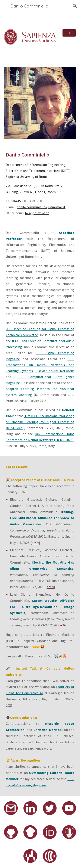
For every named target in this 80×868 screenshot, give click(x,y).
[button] (5, 6)
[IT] (69, 33)
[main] (40, 184)
